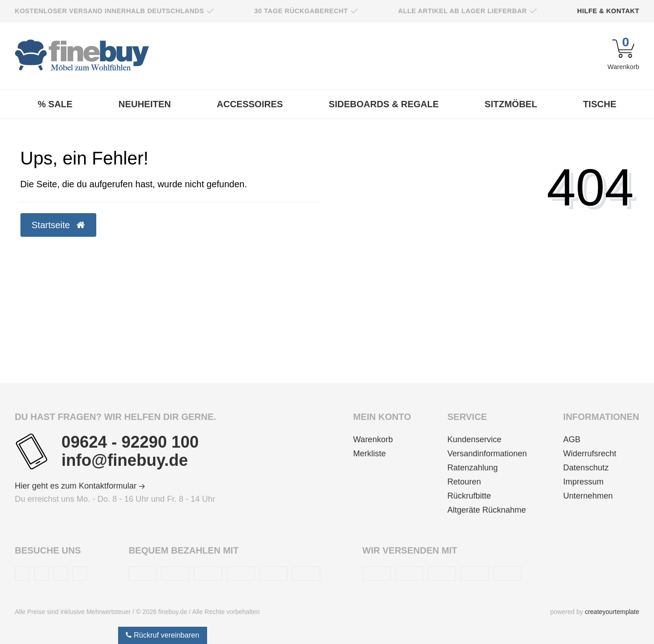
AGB (572, 439)
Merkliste (370, 454)
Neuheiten (145, 104)
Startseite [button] (58, 225)
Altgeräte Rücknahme (487, 510)
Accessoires (250, 104)
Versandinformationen (487, 454)
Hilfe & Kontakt (608, 11)
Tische (600, 104)
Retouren (464, 482)
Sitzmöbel (511, 104)
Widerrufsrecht (590, 454)
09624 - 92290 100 (130, 442)
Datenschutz (586, 468)
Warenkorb (373, 439)
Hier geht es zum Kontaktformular (80, 486)
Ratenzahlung (473, 468)
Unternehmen (588, 496)
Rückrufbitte (469, 496)
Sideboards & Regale (384, 104)
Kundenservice (474, 439)
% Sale (55, 104)
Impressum (583, 482)
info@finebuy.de (124, 460)
